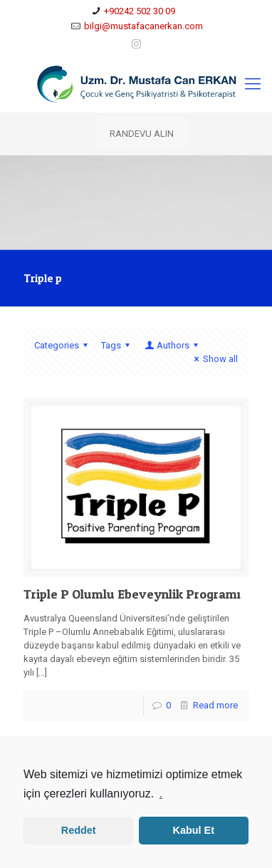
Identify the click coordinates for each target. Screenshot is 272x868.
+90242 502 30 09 (140, 11)
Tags (117, 345)
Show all (214, 359)
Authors (172, 345)
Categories (63, 345)
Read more (215, 705)
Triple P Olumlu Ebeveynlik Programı (132, 594)
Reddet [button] (79, 830)
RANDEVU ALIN (142, 134)
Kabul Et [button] (194, 830)
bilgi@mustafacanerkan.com (143, 26)
